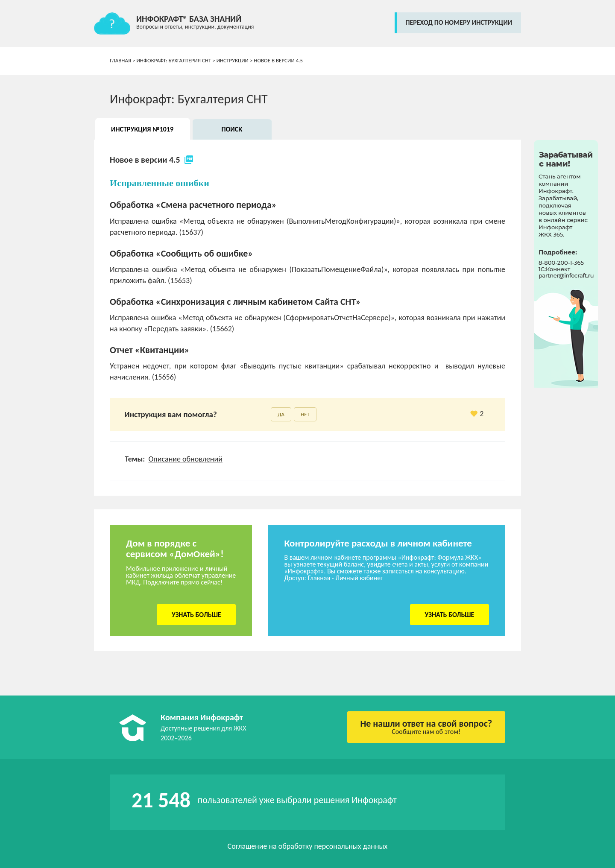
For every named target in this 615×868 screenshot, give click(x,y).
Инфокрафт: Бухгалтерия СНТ (174, 60)
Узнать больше (196, 615)
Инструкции (233, 60)
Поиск (232, 129)
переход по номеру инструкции (459, 22)
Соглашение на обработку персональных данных (308, 846)
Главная (120, 60)
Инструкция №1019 (142, 129)
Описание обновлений (185, 459)
